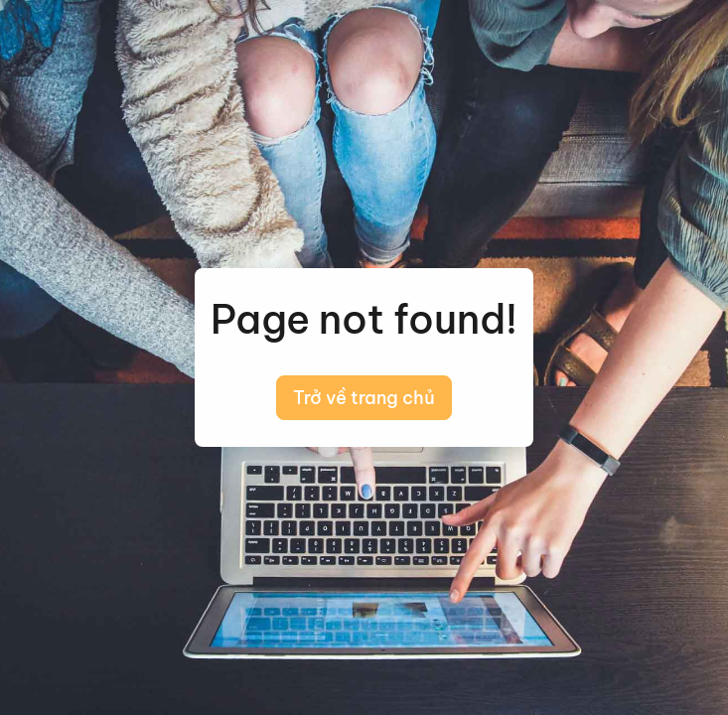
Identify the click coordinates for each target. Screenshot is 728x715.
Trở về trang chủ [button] (364, 398)
